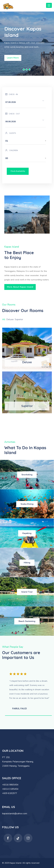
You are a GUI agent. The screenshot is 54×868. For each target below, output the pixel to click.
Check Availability (18, 171)
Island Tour (27, 592)
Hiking (27, 563)
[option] (27, 44)
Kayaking (27, 533)
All (4, 319)
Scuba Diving (27, 504)
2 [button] (27, 70)
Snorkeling (27, 475)
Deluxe (10, 319)
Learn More (13, 58)
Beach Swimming (27, 621)
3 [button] (30, 70)
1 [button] (24, 70)
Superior (19, 319)
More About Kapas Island (20, 287)
